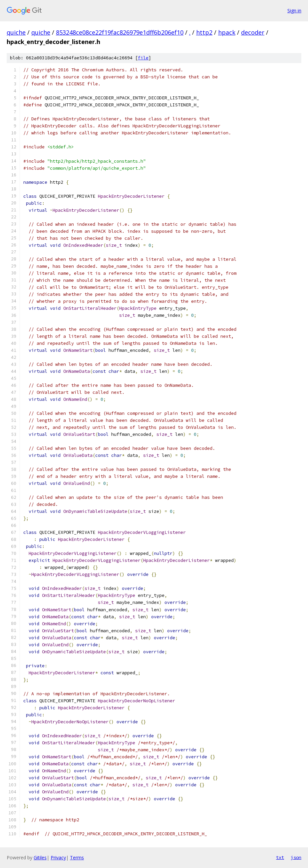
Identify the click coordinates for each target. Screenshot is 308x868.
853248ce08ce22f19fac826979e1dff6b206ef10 (120, 32)
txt (280, 857)
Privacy (58, 857)
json (296, 857)
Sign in (294, 11)
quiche (16, 32)
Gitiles (40, 857)
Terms (77, 857)
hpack (227, 32)
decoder (253, 32)
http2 (204, 32)
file (143, 58)
